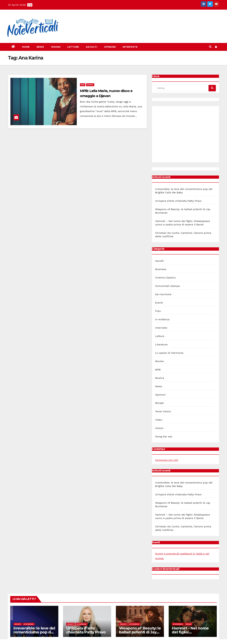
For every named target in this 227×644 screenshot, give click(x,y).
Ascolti (92, 47)
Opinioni (110, 47)
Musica (90, 85)
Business (161, 269)
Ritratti (159, 403)
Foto (158, 311)
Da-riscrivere (163, 294)
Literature (161, 344)
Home (26, 47)
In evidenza (162, 319)
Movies (159, 361)
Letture (73, 47)
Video (159, 420)
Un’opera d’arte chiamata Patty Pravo (178, 201)
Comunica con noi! (167, 460)
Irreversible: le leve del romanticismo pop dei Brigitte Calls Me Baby (34, 632)
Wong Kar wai (164, 437)
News (40, 47)
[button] (210, 47)
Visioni (56, 47)
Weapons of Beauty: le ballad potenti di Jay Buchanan (140, 632)
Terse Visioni (163, 411)
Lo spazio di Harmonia (169, 353)
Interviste (130, 47)
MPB (83, 85)
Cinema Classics (165, 278)
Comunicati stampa (167, 286)
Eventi (159, 303)
